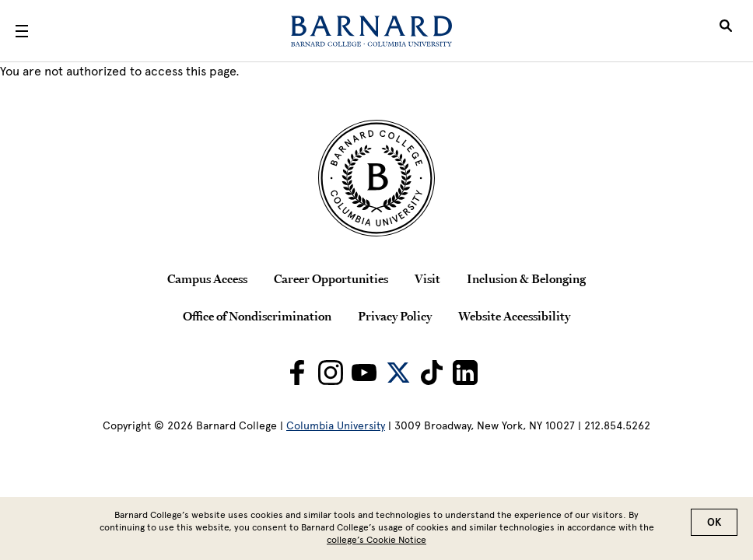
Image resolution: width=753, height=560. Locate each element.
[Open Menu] (22, 31)
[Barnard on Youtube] (364, 373)
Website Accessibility (514, 316)
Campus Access (207, 278)
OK (714, 524)
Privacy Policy (395, 316)
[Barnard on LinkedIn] (465, 373)
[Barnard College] (371, 31)
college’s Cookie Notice (376, 541)
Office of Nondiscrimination (257, 316)
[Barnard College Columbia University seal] (376, 178)
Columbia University (336, 426)
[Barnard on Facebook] (297, 373)
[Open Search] (726, 31)
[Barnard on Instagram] (331, 373)
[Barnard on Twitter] (398, 373)
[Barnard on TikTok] (432, 373)
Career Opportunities (331, 278)
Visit (427, 278)
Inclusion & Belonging (526, 278)
